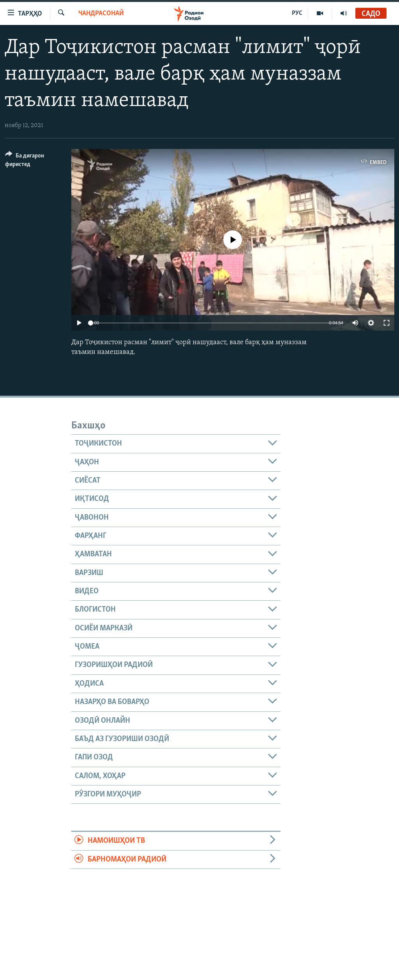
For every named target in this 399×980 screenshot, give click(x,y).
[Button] (34, 161)
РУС (297, 13)
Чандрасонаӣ (101, 13)
